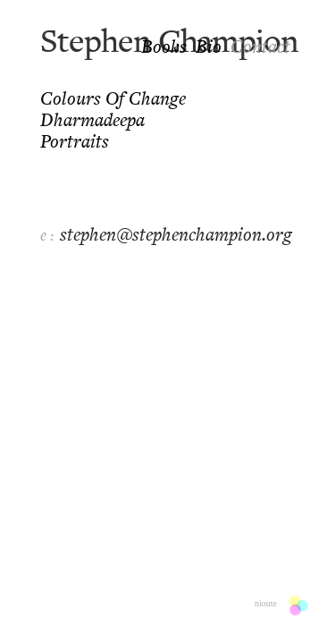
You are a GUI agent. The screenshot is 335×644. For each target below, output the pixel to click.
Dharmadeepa (92, 122)
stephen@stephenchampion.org (176, 236)
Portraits (75, 143)
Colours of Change (113, 100)
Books (164, 48)
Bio (209, 48)
